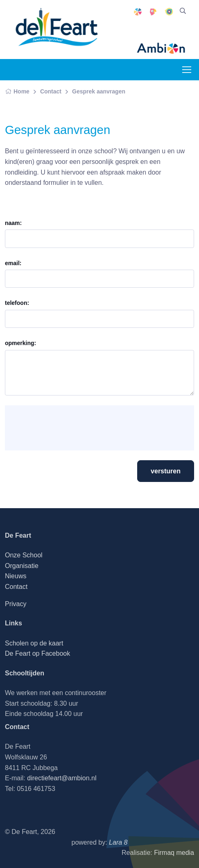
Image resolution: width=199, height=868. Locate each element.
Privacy (16, 604)
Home (17, 91)
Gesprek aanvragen (99, 91)
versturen (166, 471)
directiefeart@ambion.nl (62, 778)
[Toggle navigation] (186, 70)
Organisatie (22, 566)
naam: (13, 223)
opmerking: (20, 343)
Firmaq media (174, 853)
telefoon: (17, 303)
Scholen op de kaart (34, 643)
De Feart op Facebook (37, 653)
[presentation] (74, 428)
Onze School (24, 555)
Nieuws (16, 576)
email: (13, 263)
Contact (51, 91)
